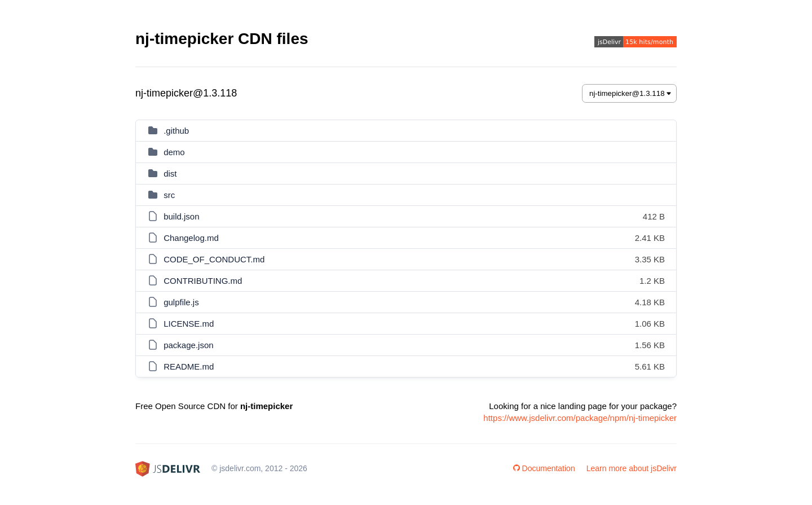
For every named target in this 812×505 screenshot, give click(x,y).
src (169, 195)
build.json (181, 216)
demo (174, 152)
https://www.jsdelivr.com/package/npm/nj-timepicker (580, 418)
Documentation (544, 468)
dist (170, 174)
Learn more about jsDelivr (632, 468)
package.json (188, 345)
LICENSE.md (189, 324)
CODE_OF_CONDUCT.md (214, 259)
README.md (189, 366)
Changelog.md (191, 238)
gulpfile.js (181, 302)
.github (176, 131)
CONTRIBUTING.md (203, 281)
